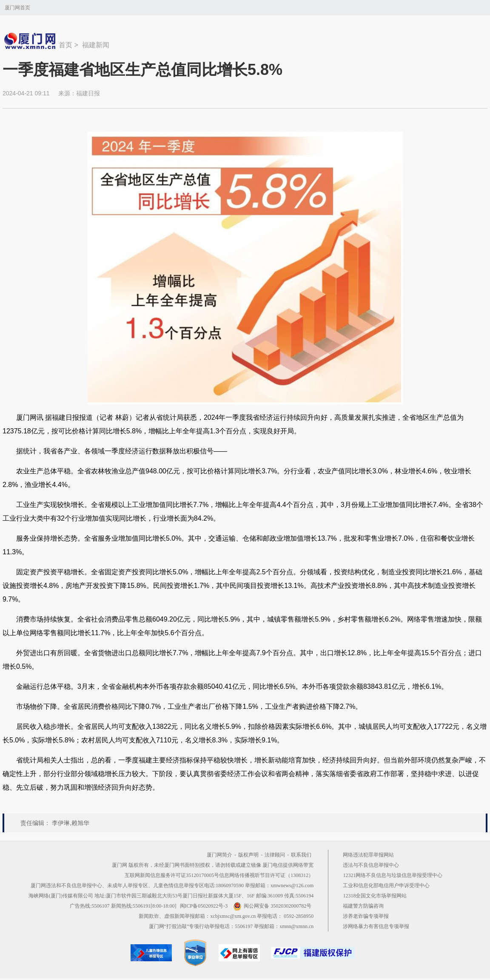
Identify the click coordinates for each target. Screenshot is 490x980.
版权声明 (248, 855)
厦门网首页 (17, 8)
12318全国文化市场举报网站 (375, 896)
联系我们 (301, 855)
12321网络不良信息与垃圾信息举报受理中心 (393, 875)
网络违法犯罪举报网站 (368, 855)
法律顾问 (275, 855)
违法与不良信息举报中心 (371, 865)
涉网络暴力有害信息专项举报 (376, 926)
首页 (66, 45)
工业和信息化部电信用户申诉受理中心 (386, 885)
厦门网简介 (219, 855)
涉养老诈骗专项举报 (366, 916)
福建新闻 (96, 45)
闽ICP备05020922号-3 (204, 906)
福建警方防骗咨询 (363, 906)
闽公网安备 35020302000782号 (272, 906)
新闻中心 (31, 41)
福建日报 (88, 93)
